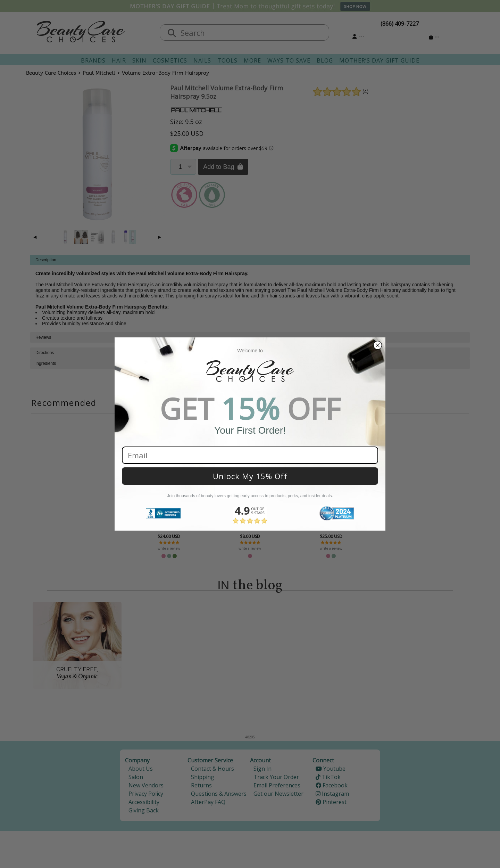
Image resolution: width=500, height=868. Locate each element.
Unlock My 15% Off (250, 476)
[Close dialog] (378, 345)
